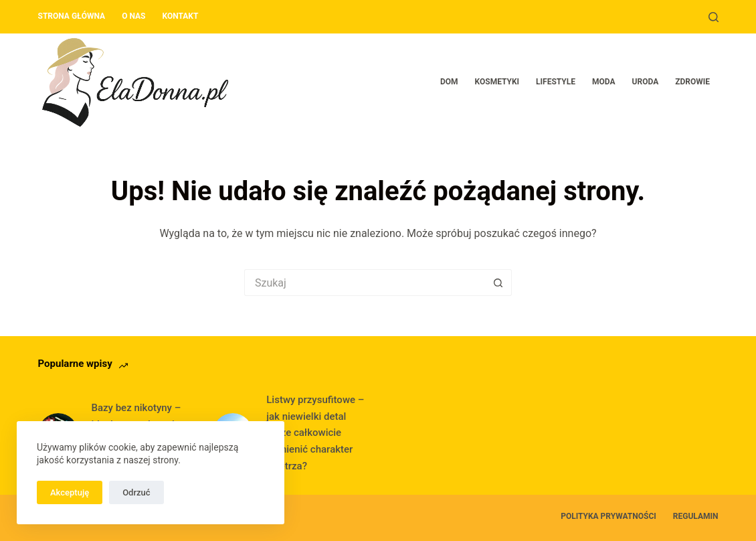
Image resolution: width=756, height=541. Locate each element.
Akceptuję (70, 492)
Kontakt (180, 16)
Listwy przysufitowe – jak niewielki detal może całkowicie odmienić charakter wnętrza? (315, 433)
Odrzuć (136, 492)
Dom (449, 82)
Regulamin (696, 516)
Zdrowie (692, 82)
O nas (133, 16)
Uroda (646, 82)
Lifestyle (556, 82)
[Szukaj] (714, 17)
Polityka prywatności (608, 516)
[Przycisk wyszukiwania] (498, 283)
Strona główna (72, 16)
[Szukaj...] (365, 283)
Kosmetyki (497, 82)
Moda (604, 82)
